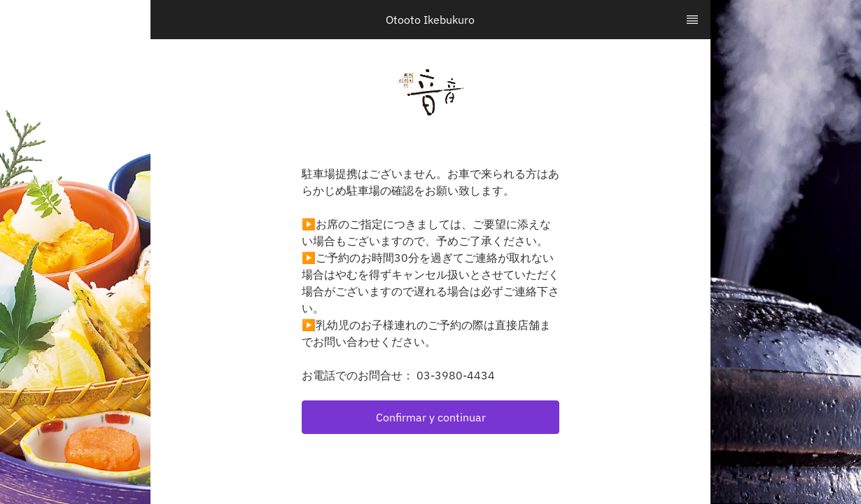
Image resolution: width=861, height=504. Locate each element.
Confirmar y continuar (431, 417)
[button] (430, 417)
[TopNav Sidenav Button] (692, 20)
